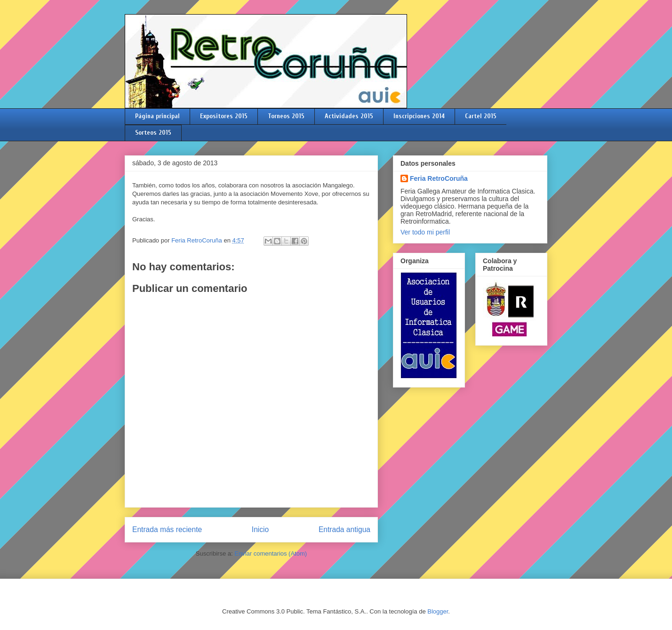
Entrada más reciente (167, 529)
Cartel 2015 (481, 116)
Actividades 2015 (349, 116)
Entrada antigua (344, 529)
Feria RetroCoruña (439, 178)
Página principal (157, 116)
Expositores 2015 (224, 116)
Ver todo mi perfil (425, 232)
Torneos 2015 (286, 116)
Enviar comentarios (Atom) (271, 553)
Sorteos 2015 (153, 133)
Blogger (438, 611)
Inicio (260, 529)
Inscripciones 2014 (419, 116)
